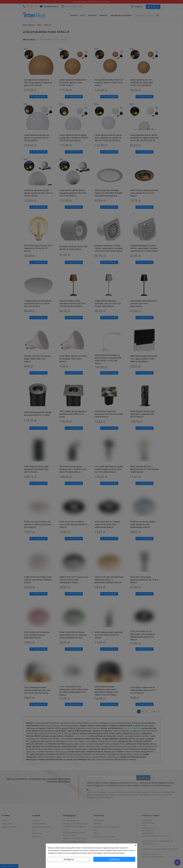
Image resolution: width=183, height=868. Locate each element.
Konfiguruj (69, 859)
